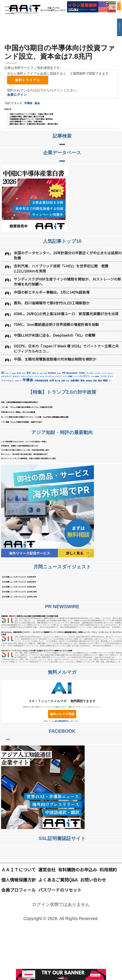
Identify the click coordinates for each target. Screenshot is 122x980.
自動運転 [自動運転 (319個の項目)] (75, 421)
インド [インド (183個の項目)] (104, 413)
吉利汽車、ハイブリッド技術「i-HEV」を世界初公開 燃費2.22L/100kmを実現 (61, 309)
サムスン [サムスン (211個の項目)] (16, 417)
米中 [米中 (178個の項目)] (68, 421)
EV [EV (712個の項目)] (29, 413)
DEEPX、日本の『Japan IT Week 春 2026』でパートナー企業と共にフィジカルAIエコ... (66, 389)
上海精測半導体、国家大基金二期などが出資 (27, 117)
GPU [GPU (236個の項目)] (34, 413)
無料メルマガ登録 (62, 754)
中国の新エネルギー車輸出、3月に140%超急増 (52, 332)
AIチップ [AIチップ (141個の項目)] (8, 413)
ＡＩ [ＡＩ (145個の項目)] (110, 421)
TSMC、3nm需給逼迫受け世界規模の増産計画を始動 (56, 365)
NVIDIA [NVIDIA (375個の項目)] (52, 413)
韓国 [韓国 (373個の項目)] (105, 421)
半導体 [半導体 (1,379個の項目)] (28, 420)
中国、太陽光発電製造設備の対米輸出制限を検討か (55, 399)
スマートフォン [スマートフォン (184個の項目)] (27, 417)
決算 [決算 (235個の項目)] (63, 421)
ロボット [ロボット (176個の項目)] (18, 421)
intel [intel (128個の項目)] (41, 413)
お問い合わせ (93, 920)
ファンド (17, 103)
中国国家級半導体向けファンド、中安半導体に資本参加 (31, 119)
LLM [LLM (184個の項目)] (45, 413)
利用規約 (108, 910)
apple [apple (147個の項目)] (14, 413)
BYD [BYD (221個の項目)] (19, 413)
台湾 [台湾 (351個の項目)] (52, 421)
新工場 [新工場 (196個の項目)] (58, 421)
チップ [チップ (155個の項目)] (37, 417)
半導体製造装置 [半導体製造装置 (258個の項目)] (41, 421)
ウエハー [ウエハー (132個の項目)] (110, 413)
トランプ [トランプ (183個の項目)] (58, 417)
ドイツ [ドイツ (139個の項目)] (75, 417)
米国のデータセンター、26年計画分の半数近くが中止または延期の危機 (68, 295)
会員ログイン (17, 95)
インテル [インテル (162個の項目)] (97, 413)
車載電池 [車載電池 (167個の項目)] (89, 421)
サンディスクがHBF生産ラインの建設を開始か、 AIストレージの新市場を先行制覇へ (67, 322)
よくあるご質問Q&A (58, 920)
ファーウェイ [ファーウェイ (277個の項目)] (7, 421)
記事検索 (62, 154)
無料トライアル (119, 6)
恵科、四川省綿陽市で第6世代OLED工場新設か (52, 343)
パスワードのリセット (60, 930)
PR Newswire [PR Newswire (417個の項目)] (70, 413)
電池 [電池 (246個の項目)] (100, 421)
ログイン (120, 27)
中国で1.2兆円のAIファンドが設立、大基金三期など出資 (31, 114)
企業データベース (62, 191)
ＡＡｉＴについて (18, 910)
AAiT (8, 780)
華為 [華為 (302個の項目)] (83, 421)
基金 (37, 103)
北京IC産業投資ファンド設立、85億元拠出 (26, 121)
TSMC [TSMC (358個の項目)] (82, 413)
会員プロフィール (18, 930)
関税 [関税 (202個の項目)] (95, 421)
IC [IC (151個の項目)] (38, 413)
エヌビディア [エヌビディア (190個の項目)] (6, 417)
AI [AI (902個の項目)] (3, 413)
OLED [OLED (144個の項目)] (59, 413)
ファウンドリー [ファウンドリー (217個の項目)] (107, 417)
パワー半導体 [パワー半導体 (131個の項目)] (95, 417)
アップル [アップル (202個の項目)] (90, 413)
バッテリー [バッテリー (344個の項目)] (84, 416)
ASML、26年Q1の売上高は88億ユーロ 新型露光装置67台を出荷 (66, 354)
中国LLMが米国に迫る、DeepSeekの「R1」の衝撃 (55, 375)
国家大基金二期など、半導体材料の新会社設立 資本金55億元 (34, 124)
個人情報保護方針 (61, 761)
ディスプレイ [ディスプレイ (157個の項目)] (49, 417)
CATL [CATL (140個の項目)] (24, 413)
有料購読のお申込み (78, 910)
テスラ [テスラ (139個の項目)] (42, 417)
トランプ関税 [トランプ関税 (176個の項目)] (67, 417)
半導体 (28, 103)
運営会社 (47, 910)
